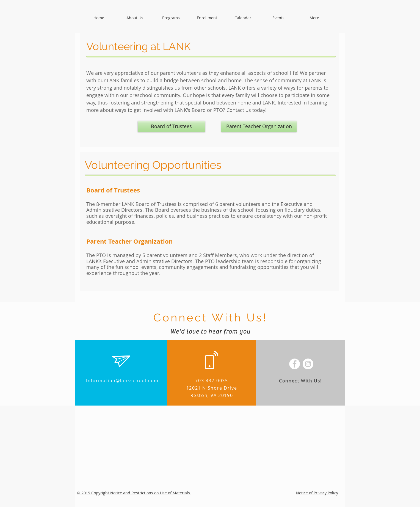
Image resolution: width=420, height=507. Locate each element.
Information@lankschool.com (122, 381)
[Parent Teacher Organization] (259, 126)
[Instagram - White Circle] (308, 364)
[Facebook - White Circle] (295, 364)
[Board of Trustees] (171, 126)
